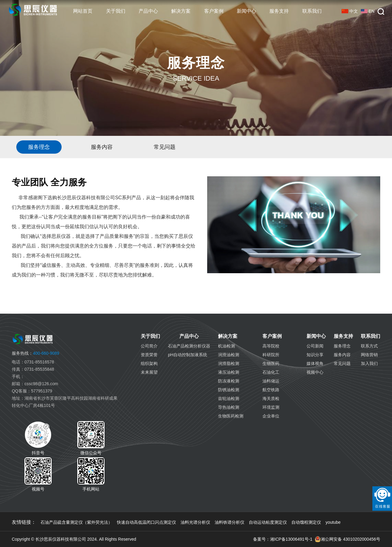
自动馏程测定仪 (306, 522)
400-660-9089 (35, 353)
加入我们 (369, 363)
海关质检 (271, 398)
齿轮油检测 (229, 398)
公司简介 (149, 346)
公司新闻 (315, 346)
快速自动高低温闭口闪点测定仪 (146, 522)
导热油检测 (229, 407)
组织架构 (149, 363)
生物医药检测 (231, 416)
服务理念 (342, 346)
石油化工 (271, 372)
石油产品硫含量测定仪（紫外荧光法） (76, 522)
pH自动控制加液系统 (188, 355)
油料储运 (271, 381)
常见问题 (342, 363)
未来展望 (149, 372)
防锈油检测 (229, 390)
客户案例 (214, 11)
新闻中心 (246, 11)
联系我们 (312, 11)
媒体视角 (315, 363)
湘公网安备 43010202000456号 (347, 539)
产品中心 (148, 11)
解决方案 (181, 11)
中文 (350, 11)
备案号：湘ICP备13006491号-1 (283, 539)
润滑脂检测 (229, 363)
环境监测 (271, 407)
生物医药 (271, 363)
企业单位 (271, 416)
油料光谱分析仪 (195, 522)
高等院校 (271, 346)
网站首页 (83, 11)
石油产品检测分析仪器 (189, 346)
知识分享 (315, 355)
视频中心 (315, 372)
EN (368, 11)
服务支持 (279, 11)
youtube (333, 522)
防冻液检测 (229, 381)
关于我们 (116, 11)
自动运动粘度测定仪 (268, 522)
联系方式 (369, 346)
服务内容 (342, 355)
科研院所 (271, 355)
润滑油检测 (229, 355)
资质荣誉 (149, 355)
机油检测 (227, 346)
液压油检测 (229, 372)
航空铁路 (271, 390)
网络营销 (369, 355)
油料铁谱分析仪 (230, 522)
